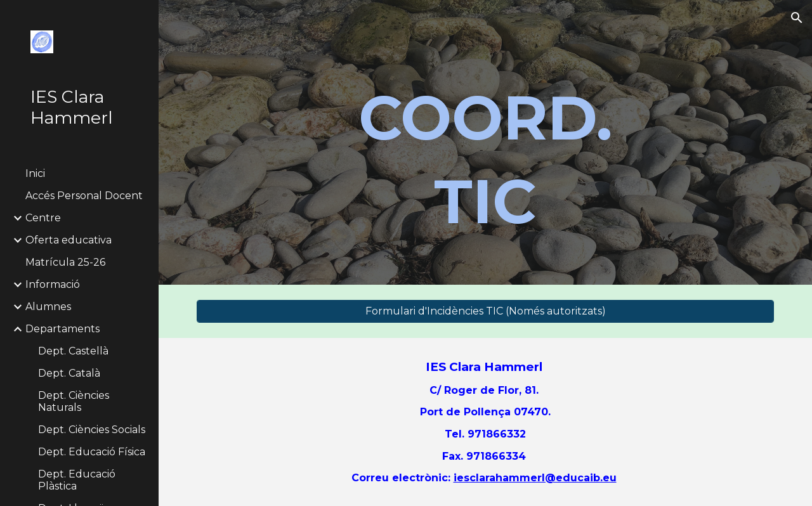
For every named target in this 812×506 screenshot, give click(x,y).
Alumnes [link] (48, 307)
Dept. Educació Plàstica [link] (77, 480)
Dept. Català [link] (69, 373)
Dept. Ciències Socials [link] (92, 430)
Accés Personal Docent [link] (84, 196)
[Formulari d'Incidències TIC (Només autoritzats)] (486, 311)
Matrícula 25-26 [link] (65, 262)
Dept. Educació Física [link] (92, 452)
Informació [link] (53, 284)
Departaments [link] (62, 329)
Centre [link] (43, 218)
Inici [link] (35, 173)
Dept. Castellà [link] (73, 351)
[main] (485, 160)
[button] (797, 18)
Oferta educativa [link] (69, 240)
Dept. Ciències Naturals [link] (74, 401)
